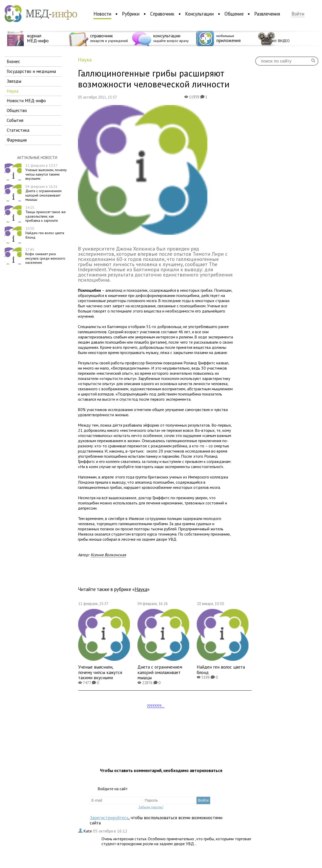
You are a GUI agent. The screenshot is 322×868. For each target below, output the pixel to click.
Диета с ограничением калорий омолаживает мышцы (43, 193)
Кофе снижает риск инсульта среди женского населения (45, 256)
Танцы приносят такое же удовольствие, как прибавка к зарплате (46, 214)
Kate (88, 831)
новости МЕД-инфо (26, 100)
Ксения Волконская (108, 555)
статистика (18, 130)
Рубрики (131, 14)
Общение (234, 14)
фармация (17, 140)
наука (13, 91)
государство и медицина (31, 71)
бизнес (13, 61)
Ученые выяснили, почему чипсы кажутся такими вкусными (46, 172)
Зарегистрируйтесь (109, 818)
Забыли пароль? (151, 807)
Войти (298, 14)
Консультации (199, 14)
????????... (156, 706)
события (15, 120)
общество (17, 110)
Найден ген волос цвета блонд (45, 233)
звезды (14, 81)
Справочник (162, 14)
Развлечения (267, 14)
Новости (102, 14)
